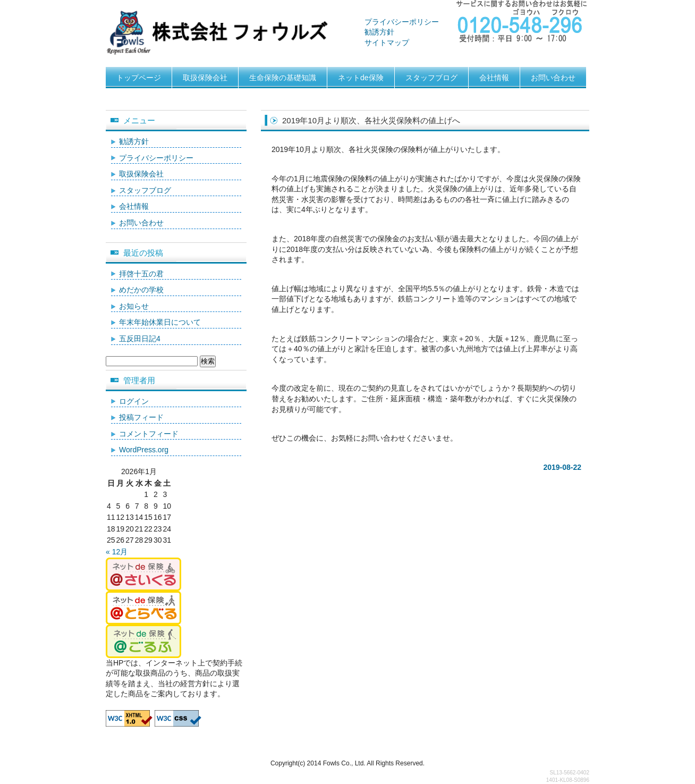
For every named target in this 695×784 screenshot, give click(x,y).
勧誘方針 (379, 32)
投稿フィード (141, 417)
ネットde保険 (361, 78)
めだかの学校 (141, 290)
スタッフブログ (431, 78)
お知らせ (134, 306)
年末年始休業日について (160, 322)
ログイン (134, 401)
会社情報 (494, 78)
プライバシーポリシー (402, 22)
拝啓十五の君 (141, 274)
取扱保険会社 (205, 78)
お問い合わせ (553, 78)
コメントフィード (149, 434)
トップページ (139, 78)
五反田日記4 (140, 339)
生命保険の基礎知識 (283, 78)
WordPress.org (144, 450)
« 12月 (117, 552)
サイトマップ (387, 43)
